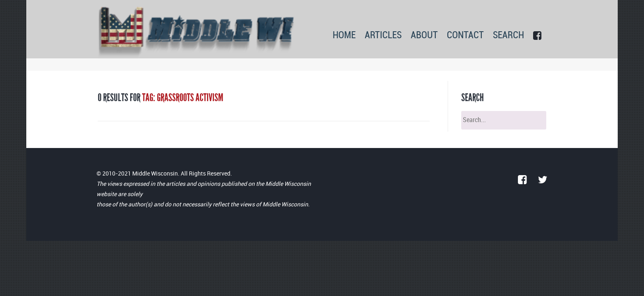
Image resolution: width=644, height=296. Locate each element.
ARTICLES (383, 36)
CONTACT (465, 36)
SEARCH (508, 36)
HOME (344, 36)
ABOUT (424, 36)
